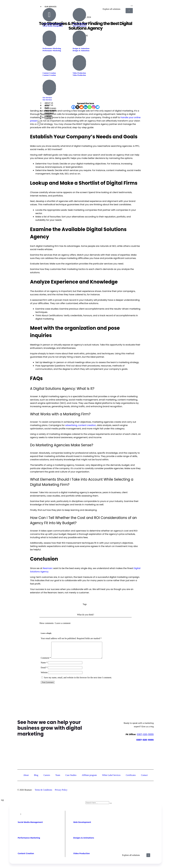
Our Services (51, 7)
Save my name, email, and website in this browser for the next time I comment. (78, 681)
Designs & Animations (81, 51)
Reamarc (48, 568)
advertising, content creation (80, 425)
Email (44, 671)
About (26, 778)
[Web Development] (79, 15)
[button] (85, 622)
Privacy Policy (61, 793)
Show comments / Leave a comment (55, 623)
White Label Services (111, 778)
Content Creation (49, 75)
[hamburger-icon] (132, 6)
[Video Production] (79, 64)
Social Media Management (53, 26)
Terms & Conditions (43, 793)
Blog (47, 108)
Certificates (131, 778)
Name (44, 666)
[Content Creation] (49, 64)
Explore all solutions (131, 858)
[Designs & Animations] (79, 39)
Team (58, 778)
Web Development (80, 26)
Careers (48, 116)
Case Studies (50, 111)
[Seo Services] (49, 89)
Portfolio (49, 113)
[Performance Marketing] (49, 39)
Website (44, 676)
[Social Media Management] (49, 15)
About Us (49, 105)
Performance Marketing (52, 51)
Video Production (79, 75)
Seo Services (47, 100)
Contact (49, 119)
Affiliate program (89, 778)
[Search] (111, 806)
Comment (46, 661)
